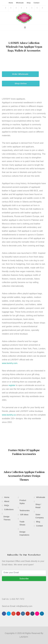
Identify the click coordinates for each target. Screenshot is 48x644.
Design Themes (7, 518)
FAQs (7, 505)
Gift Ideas (24, 515)
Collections (9, 509)
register (12, 385)
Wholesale (20, 3)
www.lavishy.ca (9, 415)
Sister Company (40, 516)
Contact (37, 3)
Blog (38, 522)
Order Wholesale (20, 74)
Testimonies (25, 510)
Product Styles (23, 502)
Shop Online (21, 84)
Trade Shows (22, 523)
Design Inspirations (24, 533)
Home (11, 3)
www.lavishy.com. (10, 363)
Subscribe (24, 579)
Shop (29, 3)
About (7, 501)
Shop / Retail (38, 506)
